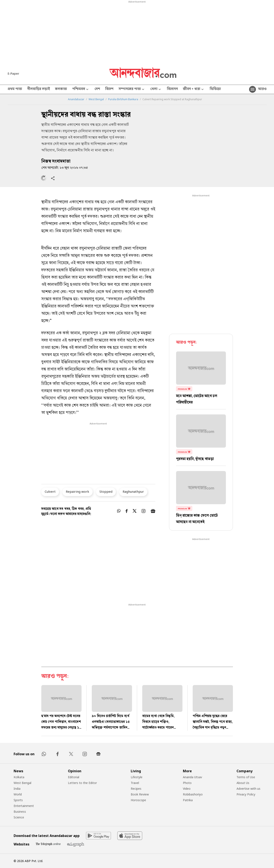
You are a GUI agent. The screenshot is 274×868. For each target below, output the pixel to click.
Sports (18, 800)
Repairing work (77, 491)
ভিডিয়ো (215, 89)
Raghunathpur (133, 491)
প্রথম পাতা (15, 89)
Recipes (136, 789)
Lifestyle (137, 777)
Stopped (106, 491)
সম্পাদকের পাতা (132, 89)
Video (187, 789)
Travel (135, 783)
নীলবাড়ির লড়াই (39, 89)
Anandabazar (76, 99)
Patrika (188, 800)
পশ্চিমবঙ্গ (81, 89)
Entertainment (24, 806)
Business (20, 812)
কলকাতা (61, 89)
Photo (187, 783)
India (17, 789)
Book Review (140, 794)
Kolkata (19, 777)
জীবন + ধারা (194, 89)
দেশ (97, 89)
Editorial (74, 777)
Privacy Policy (246, 794)
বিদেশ (109, 89)
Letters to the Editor (82, 783)
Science (19, 817)
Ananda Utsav (192, 777)
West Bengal (96, 99)
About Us (243, 783)
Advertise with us (248, 789)
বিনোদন (172, 89)
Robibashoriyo (193, 794)
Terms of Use (246, 777)
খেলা (156, 89)
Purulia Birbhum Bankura (123, 99)
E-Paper (13, 74)
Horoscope (138, 800)
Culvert (50, 491)
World (18, 794)
